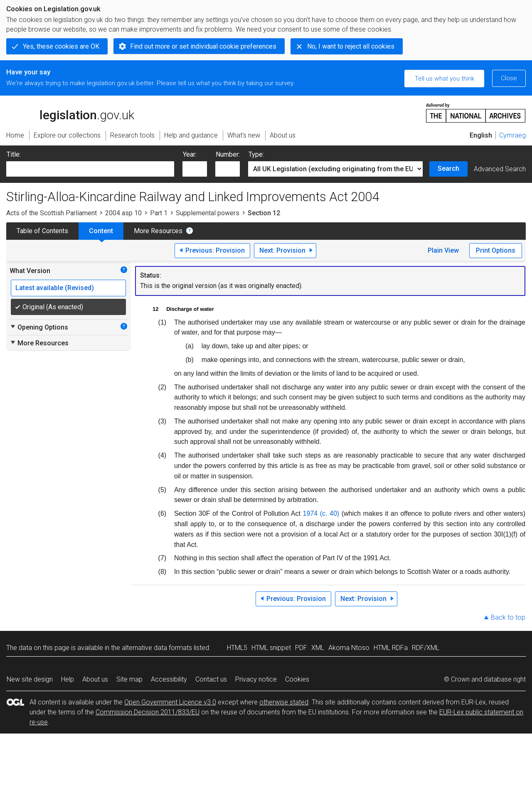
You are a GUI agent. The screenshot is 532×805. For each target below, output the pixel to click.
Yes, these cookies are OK (61, 46)
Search (448, 169)
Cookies (297, 679)
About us (95, 679)
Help (68, 679)
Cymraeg (512, 135)
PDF (301, 648)
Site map (129, 679)
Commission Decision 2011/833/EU (148, 712)
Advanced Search (500, 169)
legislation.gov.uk (70, 112)
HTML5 (237, 648)
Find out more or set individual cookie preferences (203, 46)
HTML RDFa (391, 648)
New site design (30, 679)
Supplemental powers (208, 213)
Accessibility (169, 679)
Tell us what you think (445, 79)
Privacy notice (256, 679)
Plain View (443, 250)
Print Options (496, 250)
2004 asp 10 (123, 213)
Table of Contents (42, 231)
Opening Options (39, 327)
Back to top (508, 617)
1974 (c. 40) (321, 513)
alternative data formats (157, 648)
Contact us (211, 679)
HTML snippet (271, 648)
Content (101, 231)
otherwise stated (284, 702)
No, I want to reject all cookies (351, 46)
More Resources (158, 231)
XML (318, 648)
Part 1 (159, 213)
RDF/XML (426, 648)
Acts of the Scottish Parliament (52, 213)
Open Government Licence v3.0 (170, 702)
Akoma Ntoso (349, 648)
